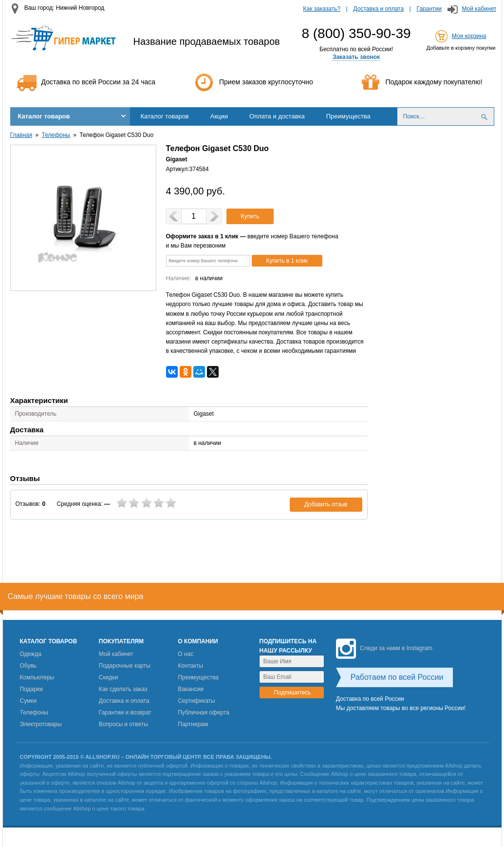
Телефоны (56, 135)
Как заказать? (322, 9)
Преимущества (348, 116)
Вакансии (191, 689)
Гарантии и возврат (125, 712)
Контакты (190, 666)
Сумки (28, 701)
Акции (219, 116)
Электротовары (41, 724)
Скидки (109, 677)
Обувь (28, 666)
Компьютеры (37, 677)
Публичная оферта (204, 712)
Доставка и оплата (379, 9)
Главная (21, 135)
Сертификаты (196, 701)
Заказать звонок (356, 57)
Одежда (31, 654)
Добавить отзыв (326, 504)
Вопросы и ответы (123, 724)
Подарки (31, 689)
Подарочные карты (125, 666)
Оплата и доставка (277, 116)
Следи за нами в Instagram (384, 648)
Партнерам (193, 724)
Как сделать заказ (123, 689)
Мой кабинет (479, 9)
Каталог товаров (44, 116)
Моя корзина (469, 36)
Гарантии (429, 9)
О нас (186, 654)
